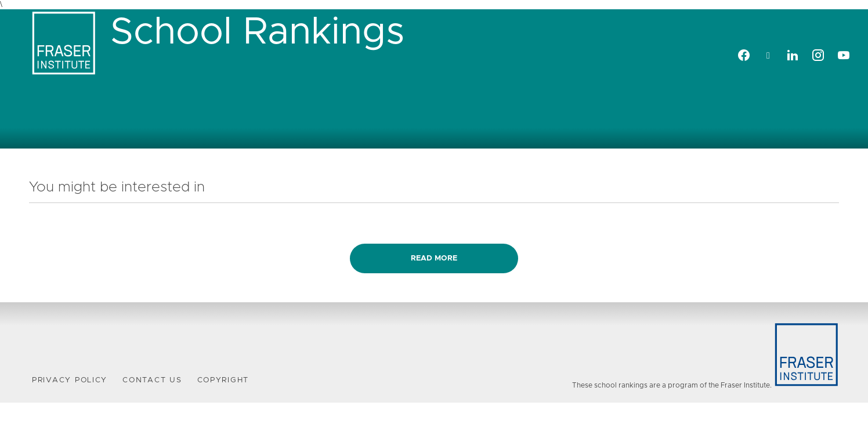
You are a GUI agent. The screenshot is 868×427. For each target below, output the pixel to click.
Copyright (223, 380)
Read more (434, 258)
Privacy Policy (70, 380)
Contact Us (152, 380)
